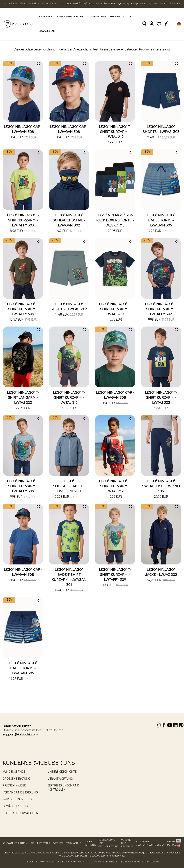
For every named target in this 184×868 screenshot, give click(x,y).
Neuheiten (45, 17)
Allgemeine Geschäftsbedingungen (150, 843)
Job (32, 843)
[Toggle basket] (167, 24)
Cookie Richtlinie (90, 843)
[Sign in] (152, 24)
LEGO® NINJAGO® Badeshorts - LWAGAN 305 (161, 223)
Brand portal (172, 843)
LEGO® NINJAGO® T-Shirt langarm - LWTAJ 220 (23, 401)
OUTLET (128, 17)
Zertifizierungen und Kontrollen (63, 788)
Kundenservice (14, 772)
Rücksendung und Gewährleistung (108, 843)
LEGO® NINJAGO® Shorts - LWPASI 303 (161, 132)
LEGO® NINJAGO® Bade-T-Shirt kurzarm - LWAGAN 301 (69, 580)
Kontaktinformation (15, 843)
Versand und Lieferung (20, 793)
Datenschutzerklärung (67, 843)
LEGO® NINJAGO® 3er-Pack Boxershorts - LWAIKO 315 (115, 223)
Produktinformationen (20, 813)
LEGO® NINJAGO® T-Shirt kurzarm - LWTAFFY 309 (23, 489)
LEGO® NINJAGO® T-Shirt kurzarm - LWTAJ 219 (115, 135)
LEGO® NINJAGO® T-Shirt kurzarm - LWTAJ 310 (115, 312)
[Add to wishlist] (39, 64)
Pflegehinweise (14, 786)
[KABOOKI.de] (18, 24)
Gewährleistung (15, 806)
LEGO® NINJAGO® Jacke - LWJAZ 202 (161, 575)
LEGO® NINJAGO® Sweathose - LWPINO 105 (161, 489)
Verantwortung (60, 779)
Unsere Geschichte (62, 772)
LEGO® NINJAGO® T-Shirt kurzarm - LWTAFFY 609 (23, 312)
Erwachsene (47, 31)
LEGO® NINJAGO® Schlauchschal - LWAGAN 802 (69, 223)
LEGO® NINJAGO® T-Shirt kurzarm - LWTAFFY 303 (23, 223)
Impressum (43, 843)
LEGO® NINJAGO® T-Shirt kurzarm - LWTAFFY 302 (161, 312)
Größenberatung (16, 779)
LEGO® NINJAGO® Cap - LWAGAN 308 (23, 132)
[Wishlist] (159, 24)
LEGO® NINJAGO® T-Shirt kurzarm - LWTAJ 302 (161, 401)
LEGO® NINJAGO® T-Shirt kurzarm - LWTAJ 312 (69, 401)
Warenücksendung (17, 800)
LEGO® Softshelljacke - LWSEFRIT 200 (69, 489)
